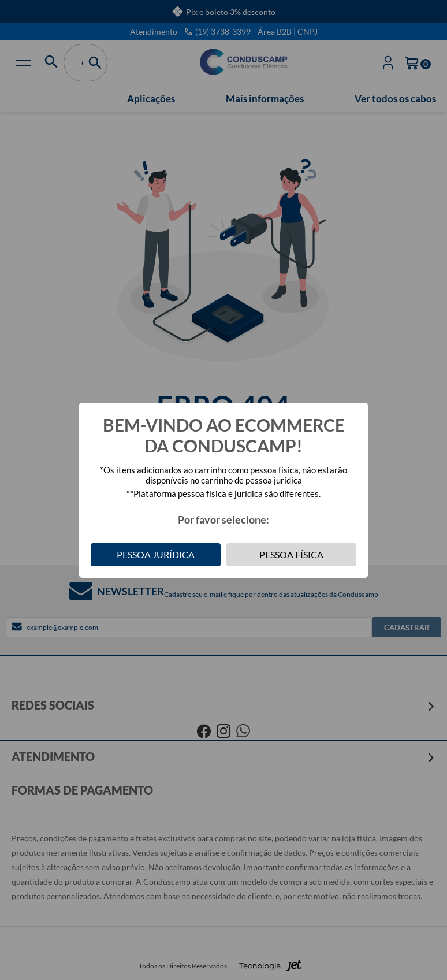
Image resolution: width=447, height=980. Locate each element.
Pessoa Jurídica (156, 554)
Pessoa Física (291, 554)
